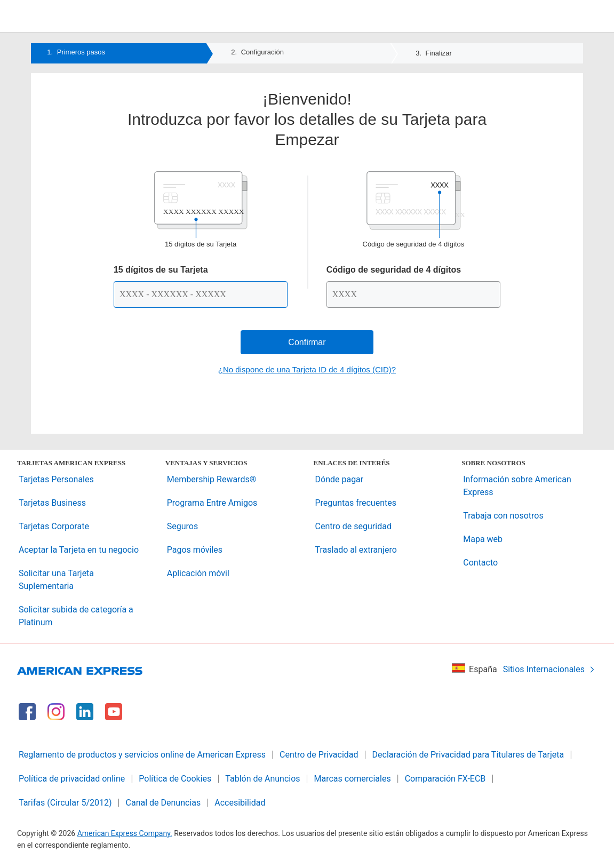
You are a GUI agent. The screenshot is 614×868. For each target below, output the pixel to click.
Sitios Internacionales (549, 669)
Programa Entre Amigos (212, 503)
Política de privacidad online (72, 779)
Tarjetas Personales (56, 479)
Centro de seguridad (353, 526)
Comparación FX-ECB (445, 779)
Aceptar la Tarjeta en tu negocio (79, 550)
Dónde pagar (340, 479)
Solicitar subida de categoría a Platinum (76, 616)
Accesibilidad (240, 803)
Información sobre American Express (517, 486)
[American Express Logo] (307, 18)
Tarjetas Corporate (54, 526)
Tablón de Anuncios (262, 779)
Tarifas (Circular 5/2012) (65, 803)
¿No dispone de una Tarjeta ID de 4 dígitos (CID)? (307, 369)
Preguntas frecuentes (356, 503)
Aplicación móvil (198, 573)
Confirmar (307, 342)
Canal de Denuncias (164, 803)
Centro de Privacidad (319, 755)
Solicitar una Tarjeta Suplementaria (56, 580)
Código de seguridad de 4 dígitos (394, 270)
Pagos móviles (195, 550)
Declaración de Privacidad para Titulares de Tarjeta (468, 755)
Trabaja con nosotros (503, 516)
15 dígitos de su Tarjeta (161, 270)
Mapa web (483, 539)
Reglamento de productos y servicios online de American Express (142, 755)
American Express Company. (125, 833)
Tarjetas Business (52, 503)
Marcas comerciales (353, 779)
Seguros (182, 526)
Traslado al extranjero (356, 550)
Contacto (480, 563)
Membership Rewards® (212, 479)
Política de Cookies (175, 779)
